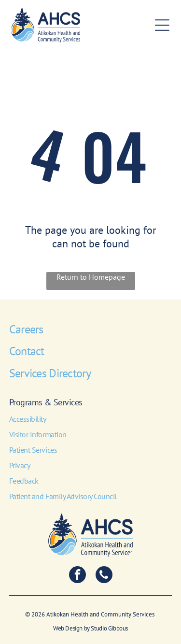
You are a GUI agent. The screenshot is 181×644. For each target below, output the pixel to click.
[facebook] (77, 576)
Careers (26, 329)
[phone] (104, 576)
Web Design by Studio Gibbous (90, 628)
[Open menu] (162, 25)
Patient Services (33, 450)
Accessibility (28, 419)
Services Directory (50, 373)
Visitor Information (38, 434)
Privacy (20, 465)
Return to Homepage (91, 277)
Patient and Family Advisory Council (63, 496)
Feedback (24, 481)
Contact (27, 351)
